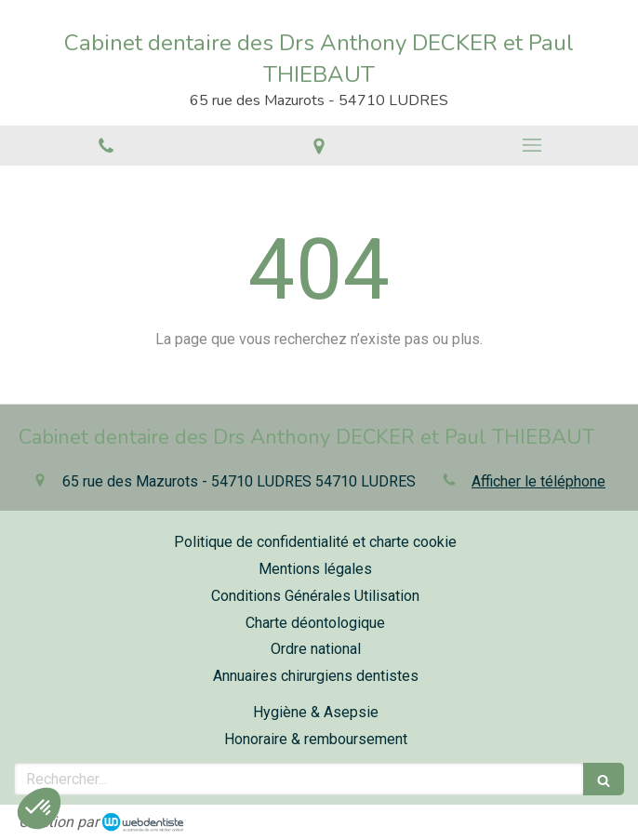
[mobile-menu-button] (532, 145)
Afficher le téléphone (538, 481)
